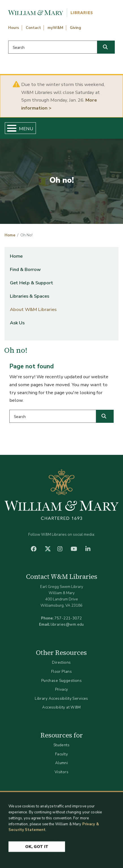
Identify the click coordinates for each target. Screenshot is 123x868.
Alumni (62, 763)
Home (10, 235)
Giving (75, 28)
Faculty (61, 754)
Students (61, 745)
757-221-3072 (68, 618)
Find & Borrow (25, 269)
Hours (14, 28)
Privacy (62, 689)
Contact (33, 28)
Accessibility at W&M (61, 707)
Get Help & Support (32, 283)
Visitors (61, 772)
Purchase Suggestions (61, 681)
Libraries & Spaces (30, 296)
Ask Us (17, 323)
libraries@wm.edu (67, 624)
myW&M (55, 28)
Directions (61, 662)
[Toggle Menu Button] (9, 128)
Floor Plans (62, 672)
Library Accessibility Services (61, 698)
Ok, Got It (37, 849)
